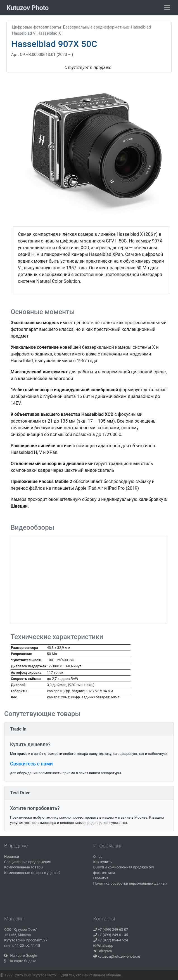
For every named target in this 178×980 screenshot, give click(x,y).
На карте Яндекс (20, 961)
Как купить (103, 862)
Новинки (12, 857)
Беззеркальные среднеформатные (96, 27)
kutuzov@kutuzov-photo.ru (117, 956)
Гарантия (101, 878)
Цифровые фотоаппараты (37, 27)
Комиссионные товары (24, 867)
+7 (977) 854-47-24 (111, 940)
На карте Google (21, 956)
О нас (98, 857)
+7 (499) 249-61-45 (111, 935)
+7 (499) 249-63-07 (111, 930)
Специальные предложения (28, 862)
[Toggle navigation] (167, 8)
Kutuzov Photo (28, 8)
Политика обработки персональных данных (130, 883)
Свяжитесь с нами (31, 764)
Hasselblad (141, 27)
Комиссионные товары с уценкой (32, 873)
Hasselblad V (24, 33)
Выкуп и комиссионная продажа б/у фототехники (124, 870)
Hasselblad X (49, 33)
